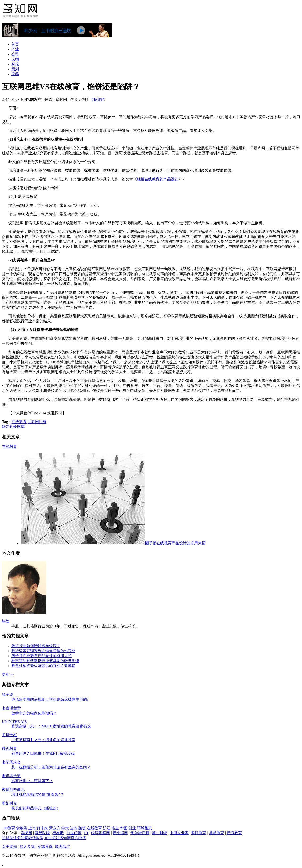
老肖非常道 (11, 776)
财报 (15, 64)
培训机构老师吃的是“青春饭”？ (38, 795)
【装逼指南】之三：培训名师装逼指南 (43, 740)
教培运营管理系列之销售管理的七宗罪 (43, 651)
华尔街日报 (140, 833)
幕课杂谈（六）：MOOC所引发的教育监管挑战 (51, 726)
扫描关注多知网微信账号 (23, 838)
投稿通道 (45, 847)
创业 (132, 828)
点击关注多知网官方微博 (65, 838)
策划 (15, 69)
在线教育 (19, 422)
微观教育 (9, 748)
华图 (124, 828)
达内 (74, 828)
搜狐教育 (217, 833)
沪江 (107, 828)
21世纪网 (74, 833)
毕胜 (6, 621)
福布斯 (58, 833)
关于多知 (9, 847)
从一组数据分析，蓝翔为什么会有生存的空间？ (51, 767)
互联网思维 (37, 422)
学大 (65, 828)
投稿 (15, 74)
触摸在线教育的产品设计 (158, 179)
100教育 (8, 828)
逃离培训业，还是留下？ (32, 781)
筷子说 (8, 694)
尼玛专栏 (9, 735)
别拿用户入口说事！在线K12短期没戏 (43, 753)
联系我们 (63, 847)
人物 (15, 59)
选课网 (26, 833)
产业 (15, 49)
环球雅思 (144, 828)
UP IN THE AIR (14, 722)
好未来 (42, 828)
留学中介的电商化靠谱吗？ (34, 713)
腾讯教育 (199, 833)
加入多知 (27, 847)
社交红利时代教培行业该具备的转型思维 (45, 661)
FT (86, 833)
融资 (82, 828)
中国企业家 (179, 833)
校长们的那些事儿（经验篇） (36, 808)
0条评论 (98, 99)
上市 (32, 828)
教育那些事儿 (13, 790)
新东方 (55, 828)
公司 (15, 54)
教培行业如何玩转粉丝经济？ (36, 646)
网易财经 (42, 833)
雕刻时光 (9, 803)
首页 (15, 44)
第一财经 (159, 833)
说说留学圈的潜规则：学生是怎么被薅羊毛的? (50, 699)
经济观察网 (101, 833)
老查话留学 (11, 708)
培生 (115, 828)
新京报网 (120, 833)
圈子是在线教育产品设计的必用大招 (113, 543)
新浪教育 (234, 833)
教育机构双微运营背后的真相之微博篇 (43, 666)
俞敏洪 (22, 828)
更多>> (8, 674)
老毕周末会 (11, 762)
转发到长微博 (13, 427)
